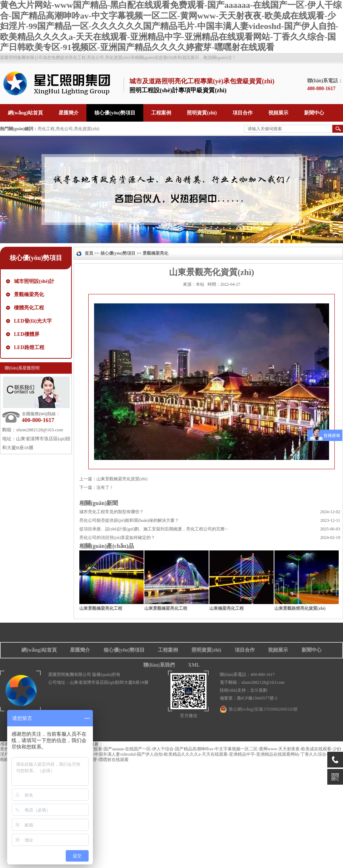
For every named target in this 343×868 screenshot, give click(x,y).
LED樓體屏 (27, 334)
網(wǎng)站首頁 (39, 650)
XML (194, 665)
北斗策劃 (259, 690)
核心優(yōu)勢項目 (36, 258)
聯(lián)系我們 (159, 665)
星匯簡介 (80, 650)
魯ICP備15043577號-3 (257, 698)
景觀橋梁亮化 (29, 295)
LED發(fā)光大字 (33, 321)
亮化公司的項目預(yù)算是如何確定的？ (117, 538)
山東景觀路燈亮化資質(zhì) (300, 608)
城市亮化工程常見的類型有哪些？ (111, 512)
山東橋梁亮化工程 (227, 608)
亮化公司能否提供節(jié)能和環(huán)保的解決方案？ (129, 520)
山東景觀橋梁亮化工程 (101, 608)
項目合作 (245, 650)
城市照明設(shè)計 (34, 281)
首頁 (89, 253)
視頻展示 (278, 650)
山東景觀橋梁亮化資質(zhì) (122, 479)
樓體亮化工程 (29, 308)
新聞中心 (312, 650)
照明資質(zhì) (206, 650)
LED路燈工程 (29, 347)
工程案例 (168, 650)
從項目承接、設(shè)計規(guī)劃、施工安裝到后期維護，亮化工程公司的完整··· (154, 529)
